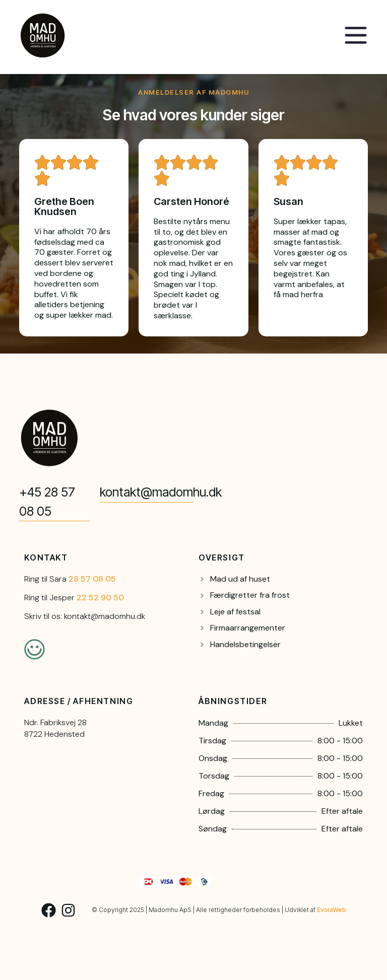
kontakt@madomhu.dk (161, 492)
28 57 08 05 (92, 579)
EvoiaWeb (332, 910)
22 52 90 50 (100, 598)
